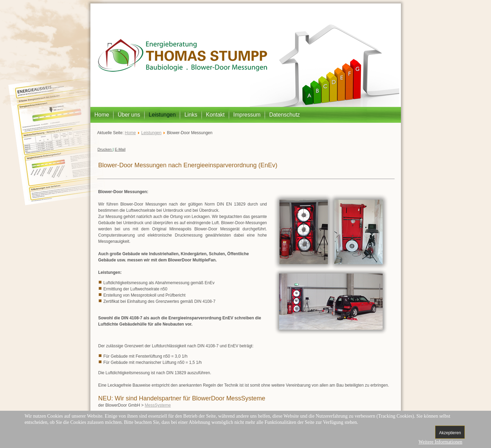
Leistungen (162, 115)
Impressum (247, 115)
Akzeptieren (450, 433)
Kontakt (215, 115)
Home (102, 115)
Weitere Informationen (440, 442)
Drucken (105, 149)
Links (191, 115)
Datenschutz (284, 115)
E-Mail (120, 149)
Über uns (129, 115)
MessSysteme (158, 405)
